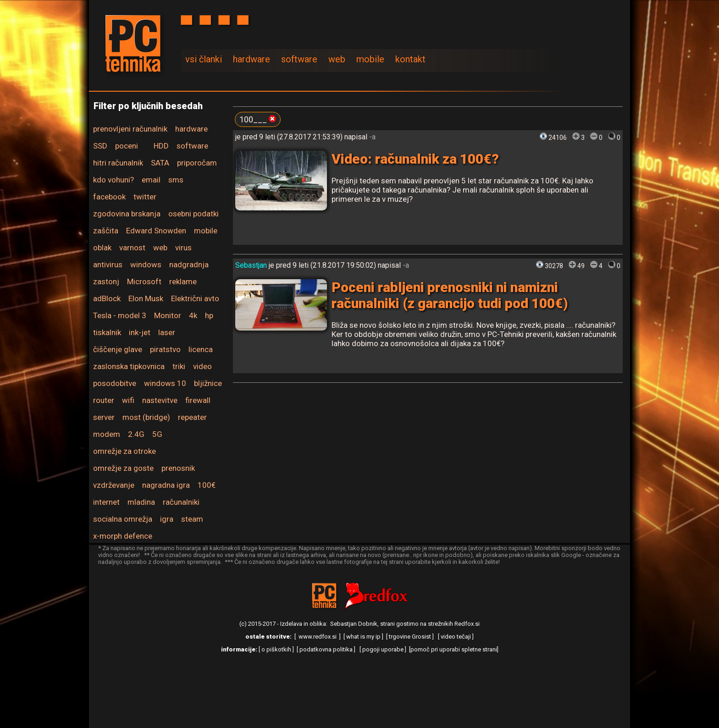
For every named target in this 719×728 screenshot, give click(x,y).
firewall (198, 400)
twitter (145, 197)
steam (192, 519)
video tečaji (456, 637)
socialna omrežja (123, 519)
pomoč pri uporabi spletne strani (454, 649)
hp (209, 315)
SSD (100, 146)
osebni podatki (194, 214)
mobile (370, 59)
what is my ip (363, 637)
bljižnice (208, 383)
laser (167, 332)
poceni (127, 146)
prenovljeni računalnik (130, 129)
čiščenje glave (118, 349)
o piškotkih (276, 649)
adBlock (107, 298)
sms (176, 180)
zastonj (106, 281)
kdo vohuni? (113, 180)
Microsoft (144, 281)
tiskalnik (107, 332)
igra (167, 519)
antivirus (108, 265)
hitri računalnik (118, 163)
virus (183, 248)
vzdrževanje (114, 485)
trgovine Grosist (410, 637)
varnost (132, 248)
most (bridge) (146, 417)
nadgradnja (189, 265)
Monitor (168, 315)
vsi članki (204, 59)
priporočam (197, 163)
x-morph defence (123, 536)
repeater (192, 417)
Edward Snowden (156, 231)
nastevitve (160, 400)
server (104, 417)
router (104, 400)
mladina (141, 502)
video (202, 366)
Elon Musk (146, 298)
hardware (252, 59)
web (337, 59)
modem (107, 434)
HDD (161, 146)
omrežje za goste (123, 468)
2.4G (136, 434)
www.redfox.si (318, 637)
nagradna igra (166, 485)
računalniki (181, 502)
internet (106, 502)
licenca (201, 349)
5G (157, 434)
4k (193, 315)
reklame (183, 281)
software (299, 59)
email (151, 180)
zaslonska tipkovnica (129, 366)
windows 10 (165, 383)
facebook (109, 197)
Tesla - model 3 (120, 315)
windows (146, 265)
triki (179, 366)
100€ (207, 485)
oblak (102, 248)
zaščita (106, 231)
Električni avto (195, 298)
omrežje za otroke (124, 451)
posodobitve (115, 383)
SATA (160, 163)
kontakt (410, 59)
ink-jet (140, 332)
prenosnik (178, 468)
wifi (128, 400)
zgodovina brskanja (127, 214)
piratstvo (165, 349)
